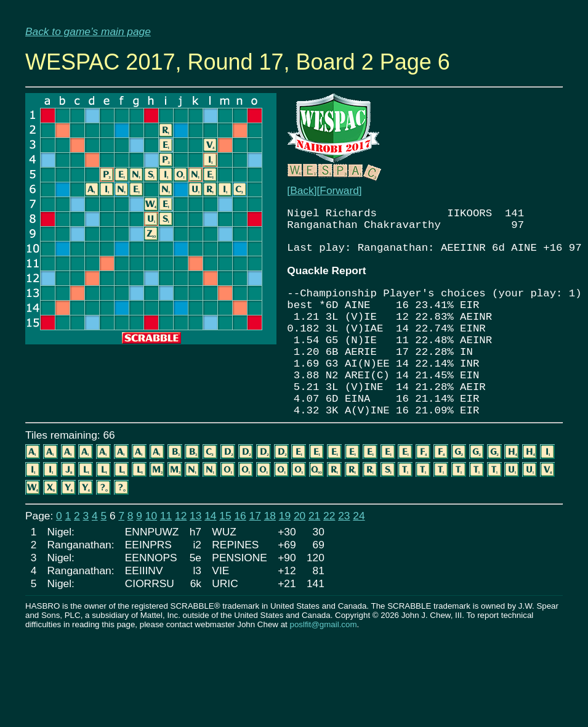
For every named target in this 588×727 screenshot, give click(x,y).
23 (344, 559)
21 (314, 559)
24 (359, 559)
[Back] (302, 190)
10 (151, 559)
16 (240, 559)
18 (270, 559)
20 (300, 559)
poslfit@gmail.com (323, 668)
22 (329, 559)
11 (166, 559)
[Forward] (339, 190)
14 (210, 559)
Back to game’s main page (88, 31)
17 (255, 559)
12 (181, 559)
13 (195, 559)
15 (225, 559)
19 (285, 559)
